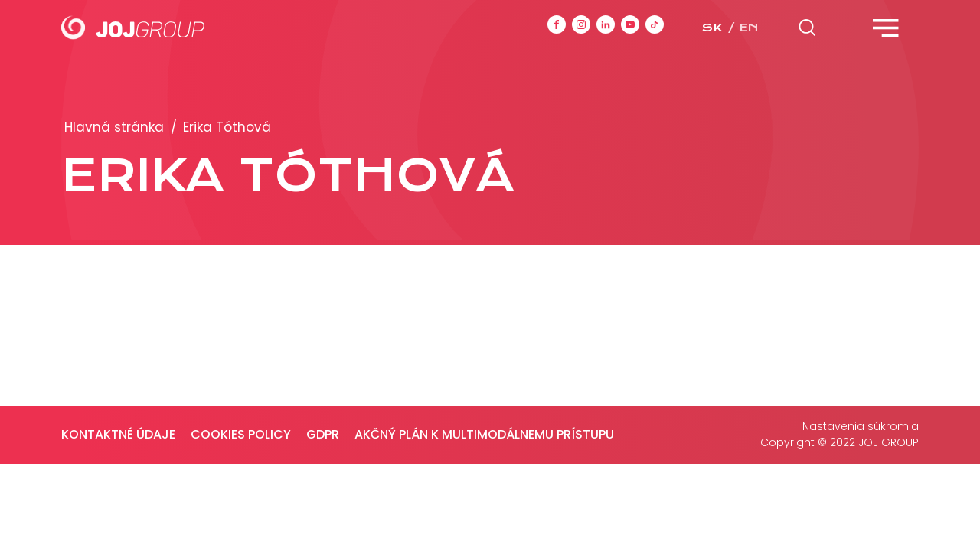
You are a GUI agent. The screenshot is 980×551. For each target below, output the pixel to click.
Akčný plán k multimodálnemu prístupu (484, 434)
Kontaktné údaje (118, 434)
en (749, 28)
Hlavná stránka (114, 127)
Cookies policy (241, 434)
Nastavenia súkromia (861, 426)
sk (712, 28)
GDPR (323, 434)
